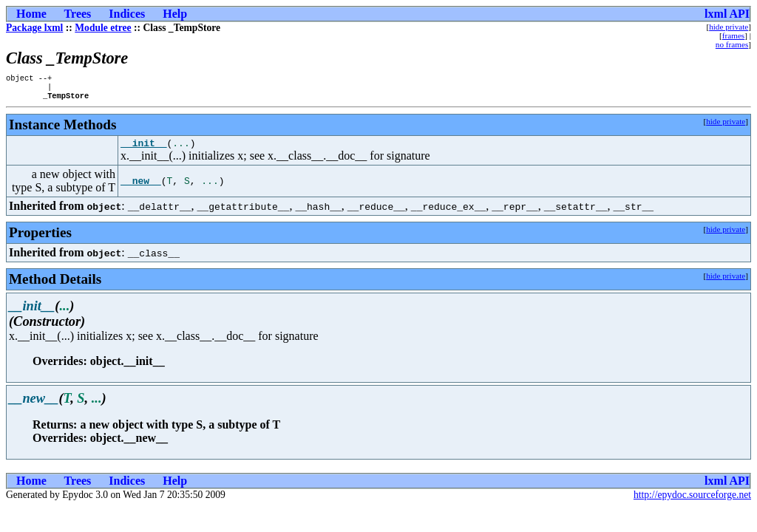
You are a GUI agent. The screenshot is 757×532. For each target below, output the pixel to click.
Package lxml (34, 28)
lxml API (727, 14)
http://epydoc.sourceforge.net (692, 501)
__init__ (143, 149)
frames (733, 35)
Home (31, 14)
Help (175, 14)
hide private (729, 27)
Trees (78, 14)
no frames (732, 44)
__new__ (141, 188)
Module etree (103, 28)
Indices (127, 14)
